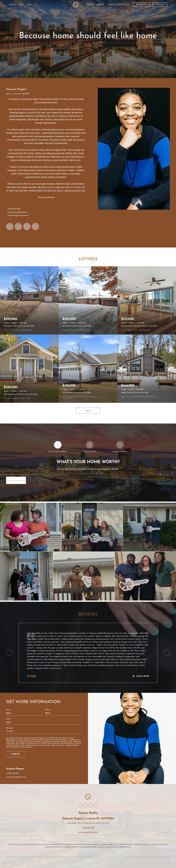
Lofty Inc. (138, 857)
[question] (44, 731)
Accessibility (88, 857)
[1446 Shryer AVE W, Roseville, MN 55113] (29, 300)
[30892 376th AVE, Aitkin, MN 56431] (147, 369)
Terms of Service (75, 743)
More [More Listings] (88, 411)
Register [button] (141, 5)
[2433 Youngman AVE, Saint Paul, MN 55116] (29, 369)
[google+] (35, 227)
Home (12, 5)
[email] (44, 722)
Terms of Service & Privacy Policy (19, 857)
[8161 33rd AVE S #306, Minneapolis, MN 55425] (147, 300)
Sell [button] (30, 5)
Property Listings (67, 857)
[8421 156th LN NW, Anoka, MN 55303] (88, 300)
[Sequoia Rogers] (134, 149)
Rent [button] (90, 5)
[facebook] (10, 227)
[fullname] (24, 713)
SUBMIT (16, 754)
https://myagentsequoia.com (18, 215)
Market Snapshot (119, 5)
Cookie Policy (38, 857)
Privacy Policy (15, 745)
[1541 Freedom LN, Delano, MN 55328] (88, 369)
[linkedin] (18, 227)
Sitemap (78, 857)
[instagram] (27, 227)
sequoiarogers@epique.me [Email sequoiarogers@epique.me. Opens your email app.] (17, 212)
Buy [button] (22, 5)
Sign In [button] (160, 5)
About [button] (100, 5)
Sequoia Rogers (16, 89)
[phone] (64, 713)
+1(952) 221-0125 (14, 209)
